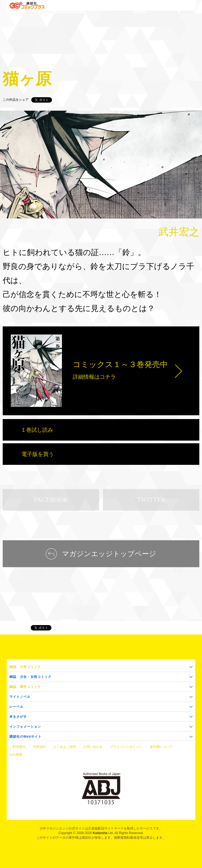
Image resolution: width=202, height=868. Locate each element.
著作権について (161, 747)
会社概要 (16, 755)
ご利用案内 (18, 747)
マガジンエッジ (14, 628)
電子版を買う (38, 454)
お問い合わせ (93, 747)
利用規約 (39, 747)
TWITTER (151, 500)
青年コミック (25, 687)
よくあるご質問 (65, 747)
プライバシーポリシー (126, 747)
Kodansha (100, 833)
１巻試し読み (37, 430)
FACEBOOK (51, 500)
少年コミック (25, 667)
